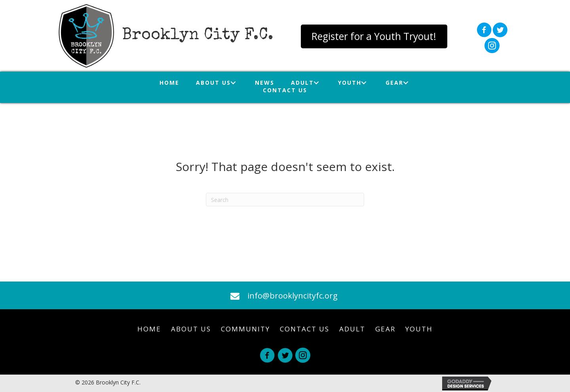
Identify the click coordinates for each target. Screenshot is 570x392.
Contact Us (305, 329)
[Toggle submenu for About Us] (233, 83)
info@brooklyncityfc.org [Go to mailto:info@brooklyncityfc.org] (293, 296)
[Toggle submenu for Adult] (316, 83)
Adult (352, 329)
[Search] (285, 200)
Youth (419, 329)
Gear (385, 329)
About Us (191, 329)
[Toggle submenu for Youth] (364, 83)
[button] (374, 36)
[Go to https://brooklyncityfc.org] (167, 36)
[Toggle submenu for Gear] (406, 83)
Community (245, 329)
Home (149, 329)
